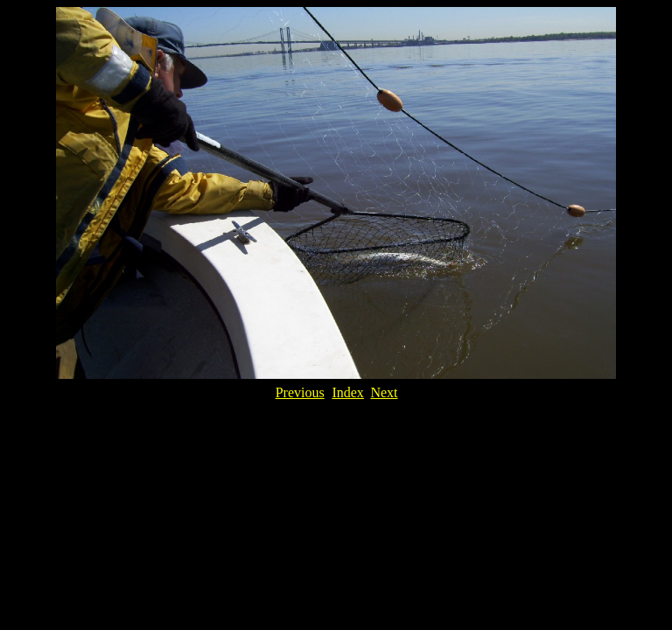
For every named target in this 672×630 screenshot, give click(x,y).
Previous (300, 392)
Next (384, 392)
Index (347, 392)
